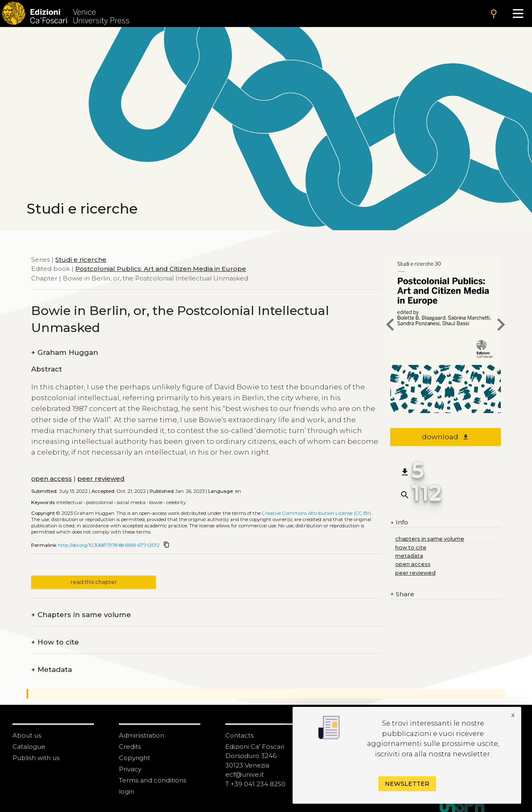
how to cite (411, 547)
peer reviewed (101, 479)
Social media (131, 502)
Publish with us (36, 758)
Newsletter (407, 784)
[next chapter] (501, 326)
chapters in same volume (430, 539)
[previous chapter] (390, 326)
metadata (409, 556)
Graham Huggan (65, 353)
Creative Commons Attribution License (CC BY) (316, 513)
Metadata (52, 670)
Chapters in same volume (81, 615)
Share (402, 594)
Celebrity (176, 502)
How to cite (55, 642)
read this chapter (94, 582)
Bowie (156, 502)
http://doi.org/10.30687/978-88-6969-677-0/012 (109, 545)
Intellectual (69, 502)
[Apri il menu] (518, 14)
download (445, 437)
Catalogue (29, 747)
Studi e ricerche (81, 260)
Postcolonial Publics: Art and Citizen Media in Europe (161, 269)
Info (399, 522)
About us (27, 735)
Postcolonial (100, 502)
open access (52, 479)
